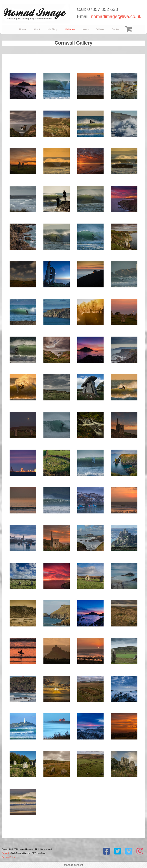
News (86, 29)
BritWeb (6, 853)
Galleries (70, 29)
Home (22, 29)
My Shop (53, 29)
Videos (100, 29)
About (37, 29)
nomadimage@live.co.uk (116, 16)
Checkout (128, 29)
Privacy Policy (8, 857)
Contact (116, 29)
